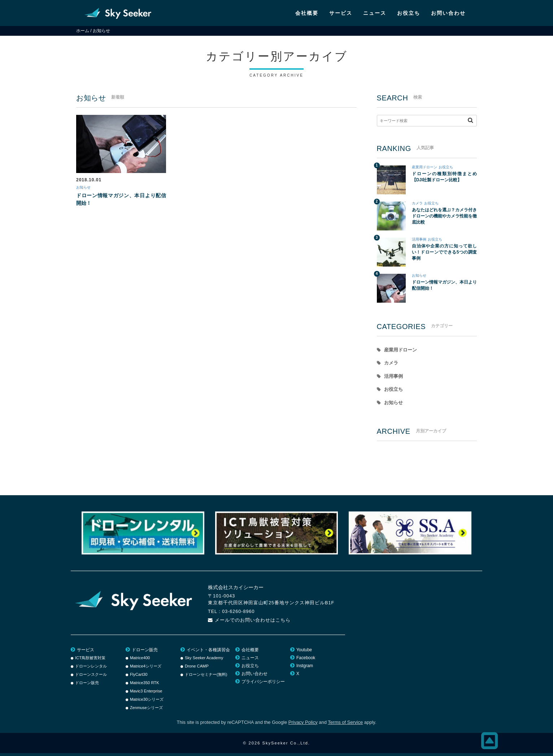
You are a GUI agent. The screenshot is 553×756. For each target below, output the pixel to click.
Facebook (306, 661)
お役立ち (409, 13)
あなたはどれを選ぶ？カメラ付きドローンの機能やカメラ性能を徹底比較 (444, 216)
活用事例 (419, 239)
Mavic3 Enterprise (146, 694)
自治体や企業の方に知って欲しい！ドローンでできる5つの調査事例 (444, 252)
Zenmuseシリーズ (146, 710)
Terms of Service (345, 725)
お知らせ (86, 188)
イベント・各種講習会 (208, 653)
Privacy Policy (303, 725)
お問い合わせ (448, 13)
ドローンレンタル (91, 669)
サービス (341, 13)
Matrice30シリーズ (147, 702)
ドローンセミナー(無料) (206, 677)
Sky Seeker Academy (204, 661)
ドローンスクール (91, 677)
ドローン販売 (87, 686)
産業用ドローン (424, 167)
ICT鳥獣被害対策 (90, 661)
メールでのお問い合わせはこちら (253, 623)
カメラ (417, 203)
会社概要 (307, 13)
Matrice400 (140, 661)
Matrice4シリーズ (146, 669)
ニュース (375, 13)
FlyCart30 (139, 677)
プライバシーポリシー (263, 684)
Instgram (305, 669)
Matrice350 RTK (145, 686)
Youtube (304, 653)
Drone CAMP (197, 669)
